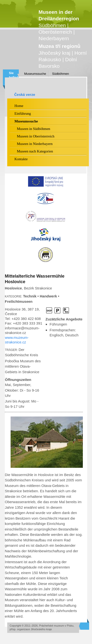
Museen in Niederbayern (35, 144)
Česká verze (25, 95)
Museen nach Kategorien (35, 151)
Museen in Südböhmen (33, 129)
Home (19, 106)
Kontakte (21, 159)
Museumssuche (35, 74)
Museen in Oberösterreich (36, 136)
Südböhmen (60, 74)
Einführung (23, 114)
